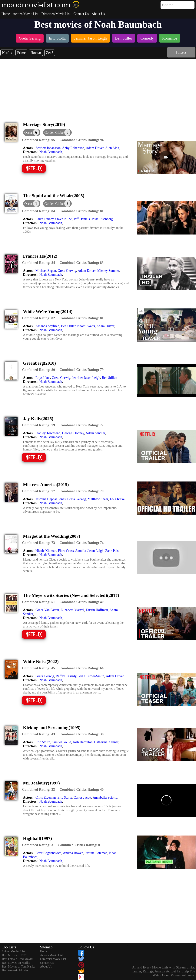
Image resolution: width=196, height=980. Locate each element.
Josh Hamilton (83, 742)
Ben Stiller (68, 326)
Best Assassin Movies (15, 970)
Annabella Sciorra (105, 798)
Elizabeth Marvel (72, 610)
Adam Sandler (95, 433)
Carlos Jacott (82, 798)
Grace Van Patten (47, 610)
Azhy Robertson (73, 148)
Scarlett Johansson (48, 148)
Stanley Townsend (48, 433)
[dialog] (32, 132)
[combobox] (169, 5)
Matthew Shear (98, 499)
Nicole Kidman (46, 551)
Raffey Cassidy (66, 676)
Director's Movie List (56, 14)
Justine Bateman (96, 853)
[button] (57, 132)
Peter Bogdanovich (48, 853)
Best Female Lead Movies (18, 959)
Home (6, 14)
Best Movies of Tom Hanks (18, 966)
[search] (178, 5)
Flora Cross (66, 551)
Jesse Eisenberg (102, 219)
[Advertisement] (98, 87)
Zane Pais (112, 551)
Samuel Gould (61, 742)
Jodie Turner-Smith (91, 676)
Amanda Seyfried (47, 326)
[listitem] (30, 39)
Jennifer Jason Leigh (86, 378)
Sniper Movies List (13, 951)
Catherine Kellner (106, 742)
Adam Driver (95, 148)
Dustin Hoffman (97, 610)
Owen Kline (63, 219)
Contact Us (81, 14)
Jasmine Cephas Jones (51, 499)
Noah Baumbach (51, 152)
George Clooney (73, 433)
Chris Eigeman (46, 798)
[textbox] (169, 5)
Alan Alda (112, 148)
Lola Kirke (117, 499)
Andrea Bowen (73, 853)
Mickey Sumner (108, 271)
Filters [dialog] (181, 52)
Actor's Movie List (26, 14)
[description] (38, 140)
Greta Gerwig (67, 271)
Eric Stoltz (43, 742)
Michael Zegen (46, 271)
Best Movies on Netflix (16, 963)
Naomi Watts (86, 326)
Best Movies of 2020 (15, 955)
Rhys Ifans (43, 378)
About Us (98, 14)
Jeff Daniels (82, 219)
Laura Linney (45, 219)
